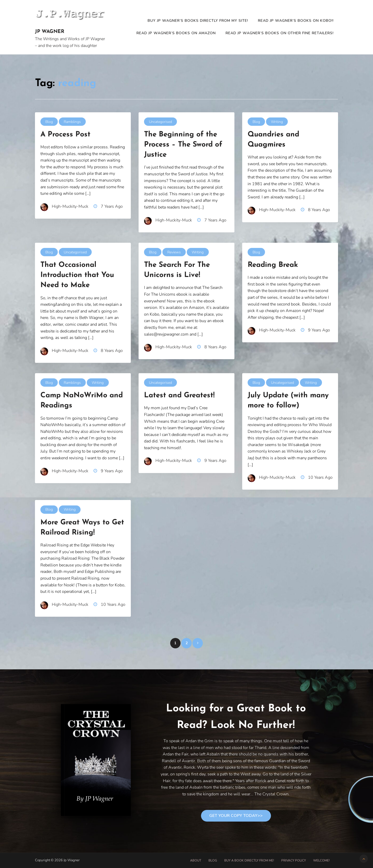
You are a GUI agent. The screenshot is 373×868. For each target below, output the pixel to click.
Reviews (174, 252)
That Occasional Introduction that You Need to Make (77, 275)
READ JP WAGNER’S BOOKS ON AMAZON (176, 33)
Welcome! (321, 860)
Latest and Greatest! (179, 395)
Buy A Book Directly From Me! (249, 860)
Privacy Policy (294, 860)
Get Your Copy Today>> (236, 816)
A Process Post (65, 135)
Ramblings (72, 122)
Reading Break (273, 265)
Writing (277, 122)
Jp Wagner (50, 32)
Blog (49, 122)
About (196, 860)
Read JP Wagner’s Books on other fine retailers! (280, 33)
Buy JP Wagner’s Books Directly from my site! (198, 21)
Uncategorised (160, 122)
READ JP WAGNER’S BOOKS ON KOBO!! (296, 21)
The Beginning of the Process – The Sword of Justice (183, 145)
